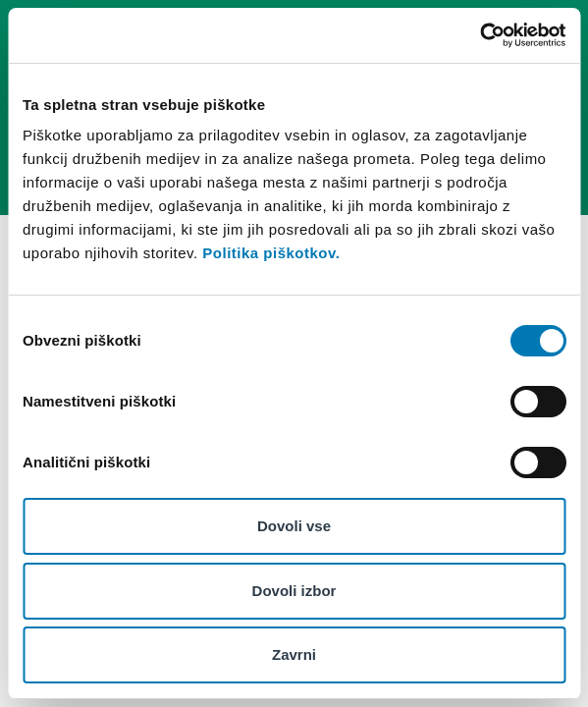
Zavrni (294, 654)
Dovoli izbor (294, 591)
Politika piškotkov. (271, 253)
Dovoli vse (294, 526)
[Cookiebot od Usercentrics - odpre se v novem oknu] (480, 35)
